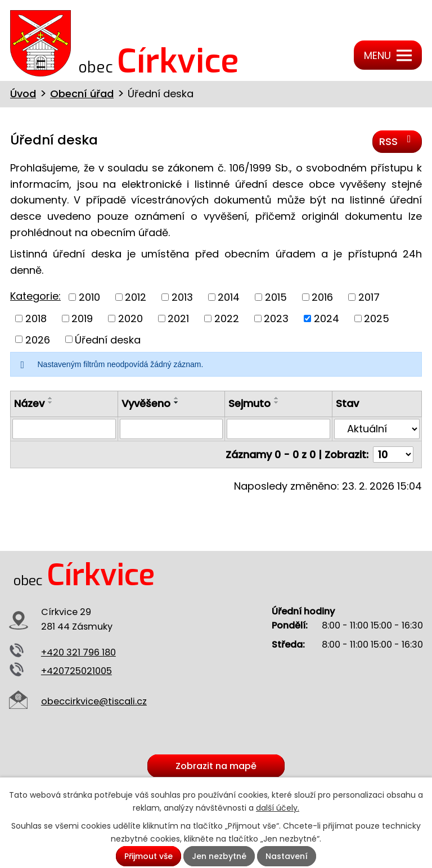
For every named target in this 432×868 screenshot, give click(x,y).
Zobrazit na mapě (216, 766)
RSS (397, 141)
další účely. (278, 808)
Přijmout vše (148, 856)
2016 (322, 297)
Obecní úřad (82, 94)
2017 (369, 297)
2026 (38, 339)
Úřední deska (108, 339)
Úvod (23, 94)
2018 (36, 318)
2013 (182, 297)
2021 (178, 318)
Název (29, 403)
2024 (327, 318)
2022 (227, 318)
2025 (377, 318)
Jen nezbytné (219, 856)
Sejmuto (249, 403)
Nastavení (287, 856)
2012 (136, 297)
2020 (130, 318)
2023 (276, 318)
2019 (82, 318)
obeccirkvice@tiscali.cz (94, 701)
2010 (89, 297)
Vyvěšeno (146, 403)
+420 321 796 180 (78, 652)
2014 (229, 297)
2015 (276, 297)
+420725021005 (76, 671)
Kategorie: (35, 296)
